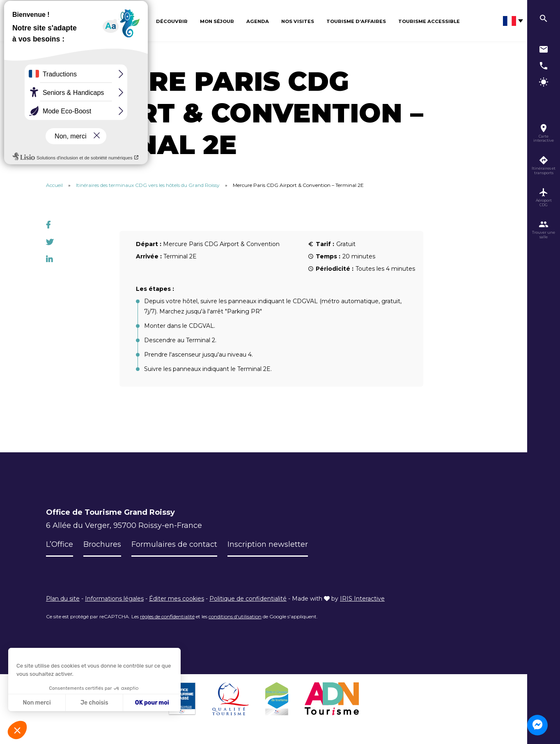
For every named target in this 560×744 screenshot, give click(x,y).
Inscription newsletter (268, 544)
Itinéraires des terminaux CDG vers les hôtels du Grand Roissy (148, 185)
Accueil (54, 185)
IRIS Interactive (362, 599)
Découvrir (172, 21)
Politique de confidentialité (248, 599)
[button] (17, 730)
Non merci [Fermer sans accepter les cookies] (37, 703)
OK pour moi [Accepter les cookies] (152, 703)
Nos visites (298, 21)
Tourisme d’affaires (356, 21)
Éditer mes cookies (177, 599)
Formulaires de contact (174, 544)
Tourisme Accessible (429, 21)
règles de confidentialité (167, 616)
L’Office (60, 544)
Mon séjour (217, 21)
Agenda (258, 21)
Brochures (102, 544)
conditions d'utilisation (235, 616)
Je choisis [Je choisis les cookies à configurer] (94, 703)
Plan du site (63, 599)
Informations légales (114, 599)
